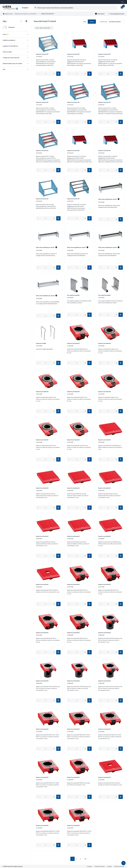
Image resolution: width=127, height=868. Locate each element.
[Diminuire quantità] (38, 74)
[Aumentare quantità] (54, 74)
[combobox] (75, 8)
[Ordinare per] (112, 22)
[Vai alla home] (10, 8)
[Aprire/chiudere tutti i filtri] (21, 21)
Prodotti (26, 8)
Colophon (90, 866)
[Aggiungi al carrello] (58, 74)
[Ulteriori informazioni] (100, 14)
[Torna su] (123, 863)
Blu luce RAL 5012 (43, 28)
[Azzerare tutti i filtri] (26, 21)
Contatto (109, 866)
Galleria (92, 22)
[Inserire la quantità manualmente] (46, 74)
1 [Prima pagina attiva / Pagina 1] (72, 859)
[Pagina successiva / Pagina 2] (81, 859)
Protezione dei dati (100, 866)
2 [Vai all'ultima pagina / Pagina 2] (76, 859)
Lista (85, 22)
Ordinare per (104, 22)
